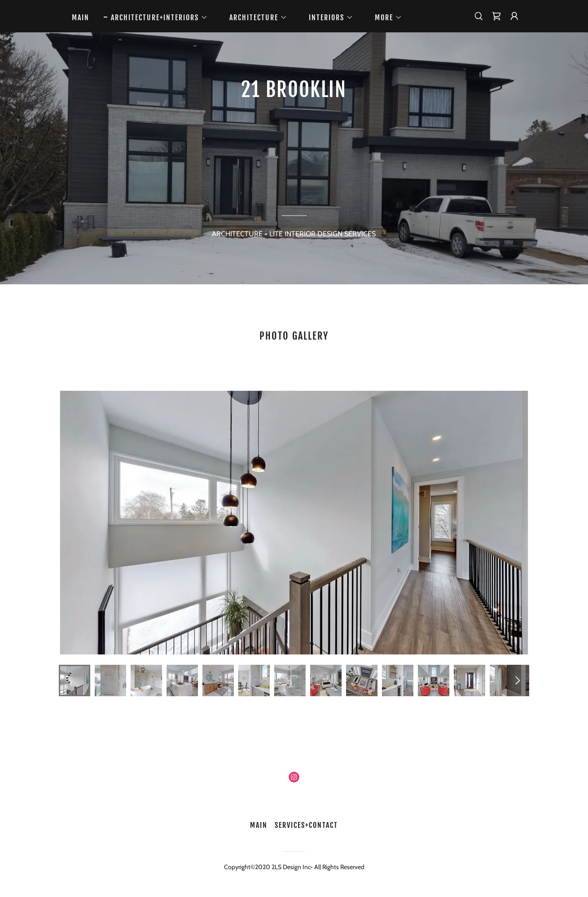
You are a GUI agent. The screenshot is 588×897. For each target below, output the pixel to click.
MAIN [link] (81, 18)
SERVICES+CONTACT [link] (306, 825)
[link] (496, 16)
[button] (156, 18)
